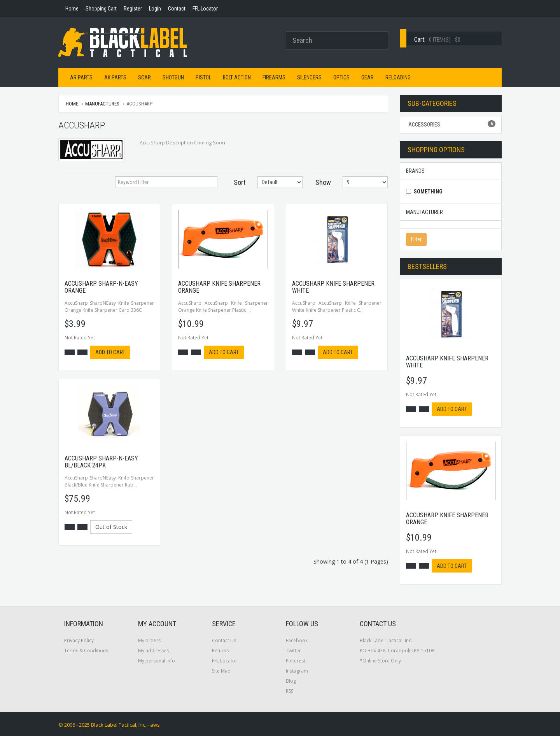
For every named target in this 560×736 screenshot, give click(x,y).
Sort (240, 182)
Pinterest (296, 661)
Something (428, 191)
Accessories (451, 124)
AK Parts (115, 77)
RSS (290, 691)
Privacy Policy (79, 640)
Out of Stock (111, 527)
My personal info (157, 661)
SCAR (144, 77)
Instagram (297, 671)
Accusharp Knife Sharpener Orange (219, 287)
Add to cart (110, 352)
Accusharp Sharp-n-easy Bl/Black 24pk (101, 462)
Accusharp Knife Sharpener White (333, 287)
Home (72, 104)
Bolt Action (237, 77)
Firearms (274, 77)
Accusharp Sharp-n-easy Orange (101, 287)
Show (323, 182)
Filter (416, 239)
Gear (367, 77)
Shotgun (173, 77)
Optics (341, 77)
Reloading (398, 77)
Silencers (309, 77)
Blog (291, 681)
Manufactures (102, 104)
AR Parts (81, 77)
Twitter (293, 651)
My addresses (153, 651)
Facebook (297, 640)
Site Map (221, 671)
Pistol (203, 77)
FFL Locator (225, 661)
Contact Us (224, 640)
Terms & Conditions (86, 651)
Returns (220, 651)
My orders (149, 640)
